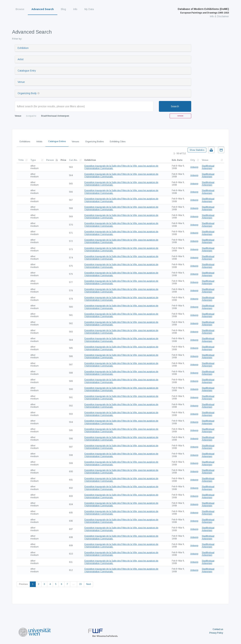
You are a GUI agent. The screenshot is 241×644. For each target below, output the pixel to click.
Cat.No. (73, 160)
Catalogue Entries (57, 141)
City (193, 160)
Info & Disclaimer (219, 16)
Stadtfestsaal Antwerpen (208, 167)
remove (180, 116)
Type (33, 160)
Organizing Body (27, 93)
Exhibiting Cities (118, 142)
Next (89, 584)
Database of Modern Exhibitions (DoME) (203, 11)
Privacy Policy (216, 633)
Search (175, 106)
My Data (89, 9)
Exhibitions (25, 142)
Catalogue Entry (27, 71)
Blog (63, 9)
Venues (75, 142)
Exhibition (23, 48)
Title (21, 160)
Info (75, 9)
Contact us (218, 629)
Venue (21, 82)
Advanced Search (43, 9)
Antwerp (194, 167)
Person (50, 160)
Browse (20, 9)
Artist (21, 59)
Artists (39, 142)
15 (81, 584)
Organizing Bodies (94, 142)
